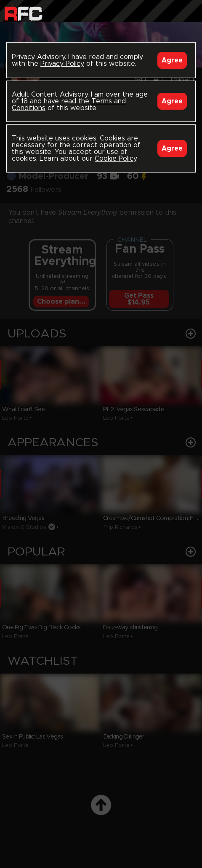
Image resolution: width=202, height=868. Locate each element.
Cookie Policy (116, 159)
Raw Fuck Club (23, 13)
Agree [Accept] (172, 60)
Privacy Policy (62, 64)
